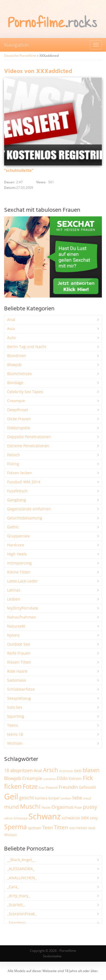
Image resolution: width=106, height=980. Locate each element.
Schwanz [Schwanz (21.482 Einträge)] (45, 816)
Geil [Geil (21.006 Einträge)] (11, 796)
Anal (11, 320)
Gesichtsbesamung (25, 518)
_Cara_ (13, 887)
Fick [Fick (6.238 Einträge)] (88, 778)
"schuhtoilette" (19, 171)
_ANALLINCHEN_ (22, 878)
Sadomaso (17, 680)
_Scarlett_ (16, 905)
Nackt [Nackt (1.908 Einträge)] (46, 807)
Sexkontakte (52, 956)
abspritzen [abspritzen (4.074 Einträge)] (21, 770)
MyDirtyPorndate (23, 608)
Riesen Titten (19, 662)
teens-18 (15, 734)
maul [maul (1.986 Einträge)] (87, 798)
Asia (11, 329)
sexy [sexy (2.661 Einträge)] (94, 818)
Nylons (13, 635)
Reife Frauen (19, 653)
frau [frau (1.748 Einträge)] (42, 788)
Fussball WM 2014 (24, 482)
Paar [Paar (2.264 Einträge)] (78, 807)
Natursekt (16, 626)
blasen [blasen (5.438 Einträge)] (91, 770)
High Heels (17, 554)
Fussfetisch (17, 491)
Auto (11, 338)
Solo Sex (15, 707)
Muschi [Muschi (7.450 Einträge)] (30, 806)
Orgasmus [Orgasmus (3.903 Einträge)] (62, 807)
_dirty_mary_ (18, 896)
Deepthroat (18, 410)
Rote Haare (17, 671)
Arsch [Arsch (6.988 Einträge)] (51, 770)
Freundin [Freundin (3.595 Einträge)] (68, 787)
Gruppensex (18, 536)
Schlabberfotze (21, 689)
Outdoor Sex (18, 644)
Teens (13, 725)
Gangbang (17, 500)
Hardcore (16, 545)
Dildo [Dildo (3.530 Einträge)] (62, 778)
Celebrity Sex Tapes (25, 392)
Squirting (16, 716)
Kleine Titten (19, 572)
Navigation (17, 45)
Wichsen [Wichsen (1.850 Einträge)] (11, 835)
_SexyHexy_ (17, 923)
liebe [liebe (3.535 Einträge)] (77, 798)
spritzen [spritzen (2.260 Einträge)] (35, 828)
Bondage (15, 383)
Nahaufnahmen (22, 617)
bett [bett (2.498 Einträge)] (78, 771)
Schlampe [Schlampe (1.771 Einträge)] (21, 818)
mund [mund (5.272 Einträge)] (12, 807)
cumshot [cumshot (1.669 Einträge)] (49, 779)
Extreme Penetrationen (28, 446)
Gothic (13, 527)
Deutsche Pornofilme (20, 56)
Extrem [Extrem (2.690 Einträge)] (75, 779)
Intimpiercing (19, 563)
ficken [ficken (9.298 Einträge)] (13, 786)
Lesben (14, 599)
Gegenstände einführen (29, 509)
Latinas (14, 590)
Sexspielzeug (19, 698)
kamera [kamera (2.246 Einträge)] (41, 798)
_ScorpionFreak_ (22, 914)
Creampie (16, 401)
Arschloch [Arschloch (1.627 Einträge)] (66, 771)
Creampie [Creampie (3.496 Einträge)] (32, 778)
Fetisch (14, 455)
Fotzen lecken (20, 473)
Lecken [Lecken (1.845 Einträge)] (66, 798)
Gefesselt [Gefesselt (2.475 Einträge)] (87, 787)
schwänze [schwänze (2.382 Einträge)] (71, 818)
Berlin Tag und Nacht (27, 347)
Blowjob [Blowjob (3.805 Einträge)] (13, 778)
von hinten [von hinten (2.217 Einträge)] (78, 828)
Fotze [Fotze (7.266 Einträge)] (30, 786)
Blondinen (17, 356)
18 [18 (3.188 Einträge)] (7, 770)
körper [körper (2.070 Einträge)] (54, 798)
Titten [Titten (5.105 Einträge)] (61, 827)
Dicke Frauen (19, 419)
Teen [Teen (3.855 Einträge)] (48, 827)
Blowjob (14, 365)
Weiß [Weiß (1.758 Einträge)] (92, 828)
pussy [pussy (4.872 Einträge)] (90, 807)
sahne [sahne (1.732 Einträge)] (8, 818)
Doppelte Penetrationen (29, 437)
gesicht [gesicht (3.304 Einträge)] (27, 798)
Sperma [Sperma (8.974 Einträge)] (15, 827)
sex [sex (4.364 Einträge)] (85, 817)
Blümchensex (19, 374)
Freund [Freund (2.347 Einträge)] (52, 787)
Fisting (13, 464)
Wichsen (15, 743)
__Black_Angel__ (21, 860)
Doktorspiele (19, 428)
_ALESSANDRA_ (21, 869)
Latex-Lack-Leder (22, 581)
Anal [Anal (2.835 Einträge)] (38, 770)
